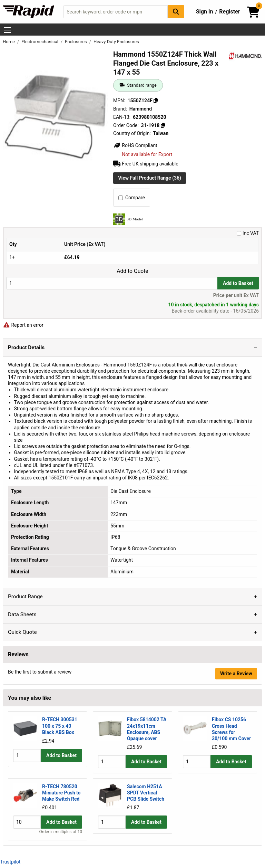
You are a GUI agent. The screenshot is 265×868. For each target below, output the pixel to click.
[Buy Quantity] (112, 283)
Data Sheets (22, 614)
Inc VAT (248, 233)
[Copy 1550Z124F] (156, 101)
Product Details (26, 347)
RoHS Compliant (135, 145)
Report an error (23, 325)
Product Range (25, 597)
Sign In (205, 12)
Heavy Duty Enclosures (116, 42)
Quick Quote (22, 632)
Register (229, 12)
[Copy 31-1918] (163, 125)
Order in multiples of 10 (61, 832)
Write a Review (236, 674)
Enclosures (76, 42)
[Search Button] (176, 12)
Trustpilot (10, 862)
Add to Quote (132, 271)
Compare (132, 198)
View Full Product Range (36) (150, 178)
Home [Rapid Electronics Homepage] (9, 42)
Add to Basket (238, 283)
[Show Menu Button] (8, 30)
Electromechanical (40, 42)
